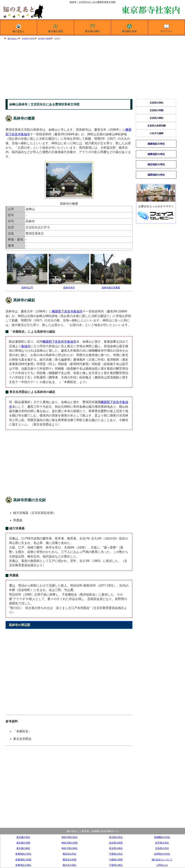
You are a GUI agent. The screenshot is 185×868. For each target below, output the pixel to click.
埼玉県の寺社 (116, 837)
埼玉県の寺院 (116, 843)
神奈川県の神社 (70, 848)
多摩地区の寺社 (23, 854)
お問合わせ (162, 865)
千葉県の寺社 (116, 854)
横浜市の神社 (70, 865)
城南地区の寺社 (156, 144)
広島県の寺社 (162, 848)
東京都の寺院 (56, 28)
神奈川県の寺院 (70, 843)
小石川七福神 (157, 133)
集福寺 (26, 346)
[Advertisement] (92, 70)
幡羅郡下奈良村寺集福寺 (59, 342)
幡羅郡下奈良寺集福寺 (67, 311)
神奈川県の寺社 (70, 837)
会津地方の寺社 (162, 854)
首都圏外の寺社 (162, 837)
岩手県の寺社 (162, 843)
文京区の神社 (157, 118)
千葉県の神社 (116, 865)
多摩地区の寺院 (23, 859)
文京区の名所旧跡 (157, 126)
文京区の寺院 (44, 39)
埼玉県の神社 (116, 848)
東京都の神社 (92, 28)
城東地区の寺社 (156, 154)
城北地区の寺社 (156, 164)
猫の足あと (19, 28)
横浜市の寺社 (70, 854)
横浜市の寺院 (70, 859)
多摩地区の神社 (23, 865)
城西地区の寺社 (156, 175)
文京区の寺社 (28, 39)
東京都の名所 (129, 28)
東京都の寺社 (23, 837)
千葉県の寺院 (116, 859)
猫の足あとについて (162, 859)
